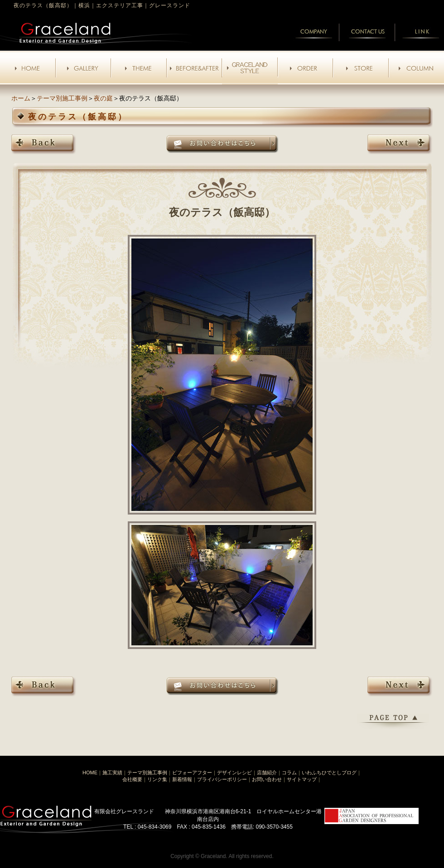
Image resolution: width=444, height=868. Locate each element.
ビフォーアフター (192, 773)
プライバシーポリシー (222, 779)
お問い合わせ (267, 779)
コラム (289, 773)
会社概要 (132, 779)
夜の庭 (103, 98)
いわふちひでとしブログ (329, 773)
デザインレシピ (234, 773)
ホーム (21, 98)
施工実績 (112, 773)
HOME (90, 773)
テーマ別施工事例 (62, 98)
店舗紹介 (267, 773)
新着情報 (182, 779)
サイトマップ (302, 779)
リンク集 (157, 779)
